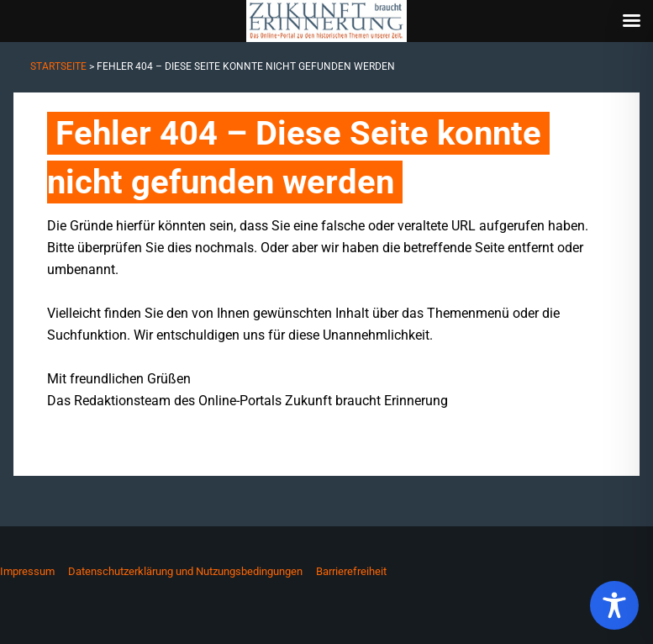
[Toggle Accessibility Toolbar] (614, 605)
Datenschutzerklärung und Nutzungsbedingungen (185, 571)
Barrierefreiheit (351, 571)
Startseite (58, 66)
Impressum (27, 571)
